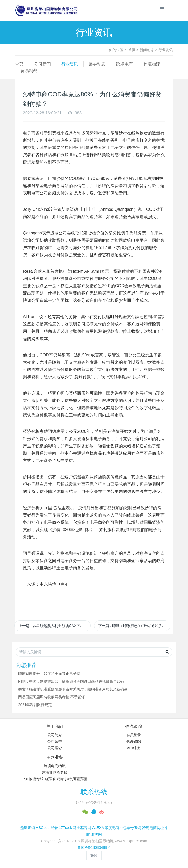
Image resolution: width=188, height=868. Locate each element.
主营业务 (55, 757)
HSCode (43, 828)
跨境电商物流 (55, 766)
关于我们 (55, 726)
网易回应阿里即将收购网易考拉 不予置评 (52, 697)
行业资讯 (166, 50)
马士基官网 (82, 828)
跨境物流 (152, 64)
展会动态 (97, 64)
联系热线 (94, 792)
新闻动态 (147, 50)
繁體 (94, 856)
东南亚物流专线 (55, 772)
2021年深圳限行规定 (35, 705)
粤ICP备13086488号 (94, 847)
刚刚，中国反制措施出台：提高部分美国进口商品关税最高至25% (71, 681)
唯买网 (96, 834)
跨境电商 (124, 64)
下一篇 (134, 626)
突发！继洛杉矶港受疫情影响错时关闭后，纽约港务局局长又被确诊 (73, 689)
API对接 (133, 748)
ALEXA (98, 828)
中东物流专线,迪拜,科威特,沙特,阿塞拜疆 (55, 779)
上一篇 (55, 626)
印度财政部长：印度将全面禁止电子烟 (49, 674)
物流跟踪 (134, 726)
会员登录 (134, 735)
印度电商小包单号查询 (123, 828)
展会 (54, 828)
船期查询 (28, 828)
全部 (19, 64)
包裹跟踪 (134, 741)
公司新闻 (42, 64)
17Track (65, 828)
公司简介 (55, 735)
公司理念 (55, 748)
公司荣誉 (55, 741)
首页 (132, 50)
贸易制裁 (29, 71)
